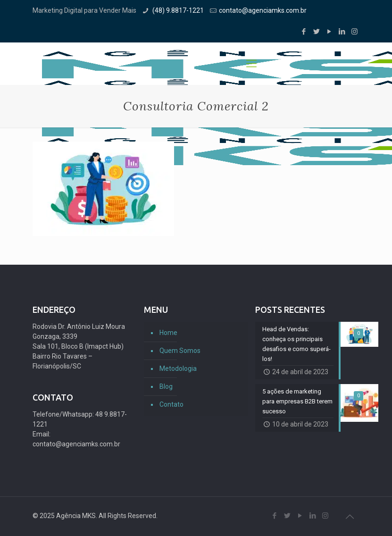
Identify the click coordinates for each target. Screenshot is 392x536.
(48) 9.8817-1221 (177, 10)
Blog (166, 386)
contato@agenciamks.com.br (263, 10)
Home (168, 333)
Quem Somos (180, 351)
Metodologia (178, 368)
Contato (171, 404)
